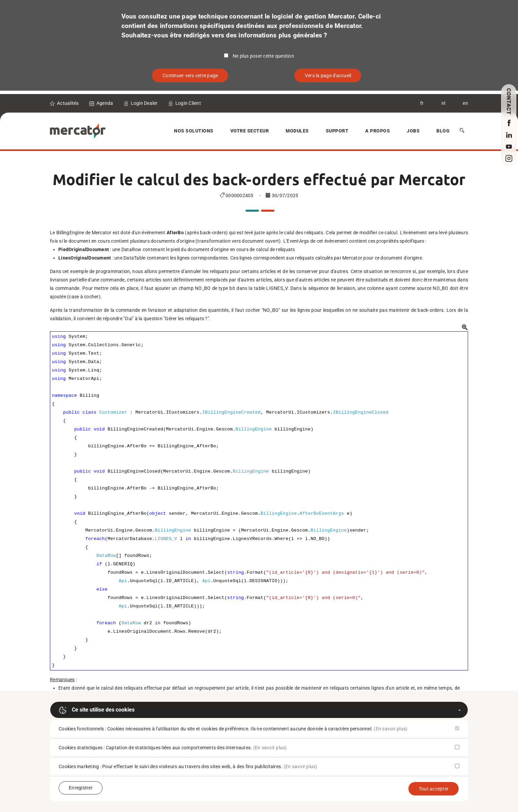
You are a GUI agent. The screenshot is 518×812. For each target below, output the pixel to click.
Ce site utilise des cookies (97, 710)
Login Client (188, 103)
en (465, 103)
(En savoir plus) (391, 729)
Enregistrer (81, 788)
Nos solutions (194, 131)
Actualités (68, 103)
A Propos (378, 131)
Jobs (413, 131)
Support (337, 131)
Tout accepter (434, 789)
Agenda (105, 103)
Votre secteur (250, 131)
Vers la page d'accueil (328, 76)
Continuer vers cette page (190, 76)
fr (422, 103)
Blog (443, 131)
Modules (297, 131)
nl (443, 103)
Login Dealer (144, 103)
